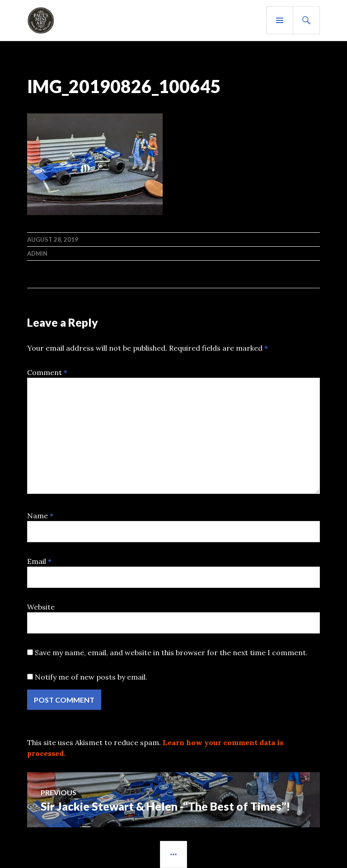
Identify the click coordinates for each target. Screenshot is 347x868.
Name (40, 516)
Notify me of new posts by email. (91, 677)
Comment (47, 372)
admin (37, 253)
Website (41, 607)
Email (39, 561)
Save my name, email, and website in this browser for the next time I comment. (171, 652)
